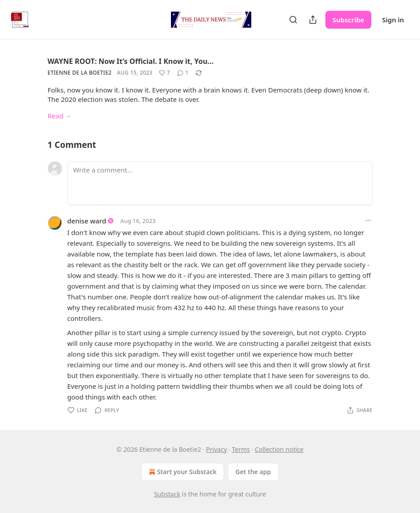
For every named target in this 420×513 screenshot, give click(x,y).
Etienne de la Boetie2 (80, 73)
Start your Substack (182, 472)
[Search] (293, 20)
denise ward (87, 221)
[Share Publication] (313, 20)
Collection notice (279, 449)
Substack (167, 494)
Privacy (217, 449)
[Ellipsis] (368, 220)
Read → (60, 116)
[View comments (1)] (183, 73)
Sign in (393, 20)
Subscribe (348, 20)
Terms (241, 449)
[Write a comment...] (220, 183)
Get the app (253, 472)
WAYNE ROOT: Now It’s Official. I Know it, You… (131, 61)
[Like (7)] (164, 73)
